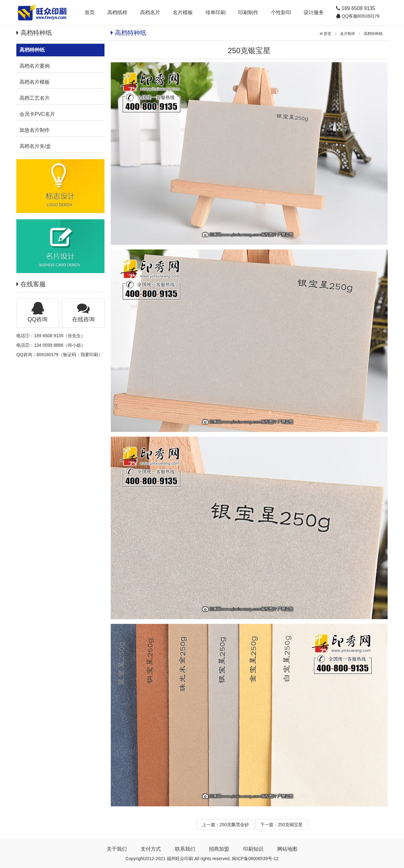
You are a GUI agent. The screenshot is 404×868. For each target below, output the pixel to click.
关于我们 (117, 849)
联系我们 (185, 849)
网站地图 (287, 849)
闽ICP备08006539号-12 (255, 859)
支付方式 (151, 849)
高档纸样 (117, 12)
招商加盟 (219, 849)
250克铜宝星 (290, 825)
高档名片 (150, 12)
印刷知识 (253, 849)
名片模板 (183, 12)
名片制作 (348, 34)
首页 (90, 12)
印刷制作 (248, 12)
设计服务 (314, 12)
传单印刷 (216, 12)
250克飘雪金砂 (234, 825)
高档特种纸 (373, 34)
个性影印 (281, 12)
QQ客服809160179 (360, 16)
